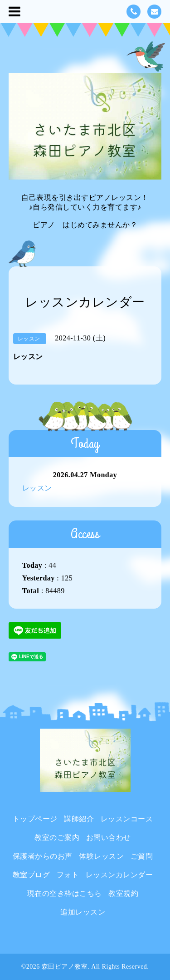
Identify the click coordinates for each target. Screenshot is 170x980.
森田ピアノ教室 (65, 967)
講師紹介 (79, 819)
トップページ (35, 819)
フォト (68, 875)
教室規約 (123, 893)
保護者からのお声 (43, 856)
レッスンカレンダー (119, 875)
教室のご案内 (57, 837)
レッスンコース (127, 819)
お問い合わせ (109, 837)
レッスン (37, 488)
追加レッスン (83, 912)
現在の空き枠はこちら (65, 893)
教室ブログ (32, 875)
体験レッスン (101, 856)
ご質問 (142, 856)
